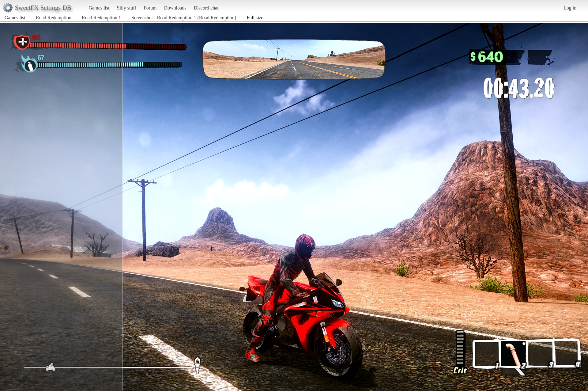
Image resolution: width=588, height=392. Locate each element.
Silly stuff (127, 8)
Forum (150, 8)
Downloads (175, 8)
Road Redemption (54, 18)
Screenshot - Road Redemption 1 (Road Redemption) (184, 18)
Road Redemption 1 (101, 18)
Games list (99, 8)
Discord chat (206, 8)
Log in (570, 8)
